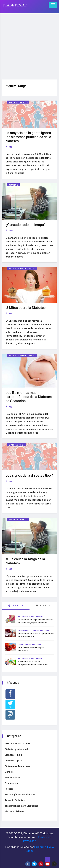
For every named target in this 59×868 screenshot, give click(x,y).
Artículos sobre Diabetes (22, 269)
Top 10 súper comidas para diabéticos (31, 649)
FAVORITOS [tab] (16, 606)
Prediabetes (11, 783)
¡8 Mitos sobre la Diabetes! (26, 308)
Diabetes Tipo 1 (17, 445)
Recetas (9, 789)
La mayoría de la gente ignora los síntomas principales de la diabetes (28, 137)
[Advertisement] (29, 45)
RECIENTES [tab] (43, 606)
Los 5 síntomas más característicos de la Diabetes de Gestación (29, 397)
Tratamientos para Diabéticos (33, 630)
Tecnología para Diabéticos (20, 794)
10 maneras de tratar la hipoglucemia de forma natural (36, 635)
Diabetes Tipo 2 (13, 760)
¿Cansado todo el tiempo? (26, 225)
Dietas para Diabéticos (29, 644)
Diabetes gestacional (16, 749)
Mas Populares (13, 777)
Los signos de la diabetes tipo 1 (29, 476)
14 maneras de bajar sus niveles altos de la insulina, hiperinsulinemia (36, 621)
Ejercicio (14, 185)
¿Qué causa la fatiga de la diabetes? (25, 561)
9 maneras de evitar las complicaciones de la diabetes (33, 663)
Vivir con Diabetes (18, 102)
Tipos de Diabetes (15, 800)
